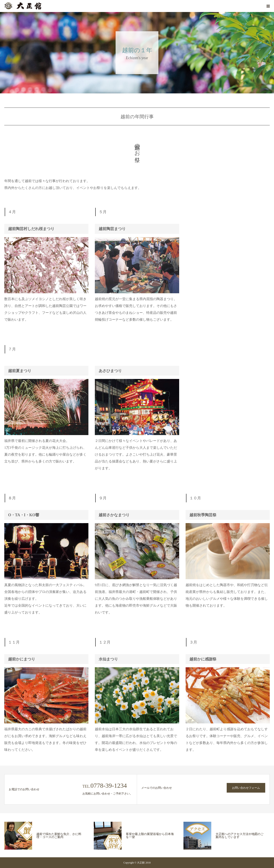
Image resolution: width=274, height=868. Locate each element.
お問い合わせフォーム (246, 788)
